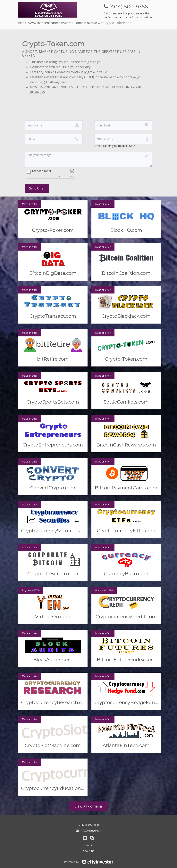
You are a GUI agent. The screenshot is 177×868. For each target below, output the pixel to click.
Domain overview (87, 23)
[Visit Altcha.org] (72, 172)
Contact (89, 845)
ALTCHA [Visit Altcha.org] (71, 177)
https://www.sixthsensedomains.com (45, 23)
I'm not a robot (42, 171)
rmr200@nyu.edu (88, 830)
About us (88, 851)
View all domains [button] (88, 806)
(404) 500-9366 (89, 825)
